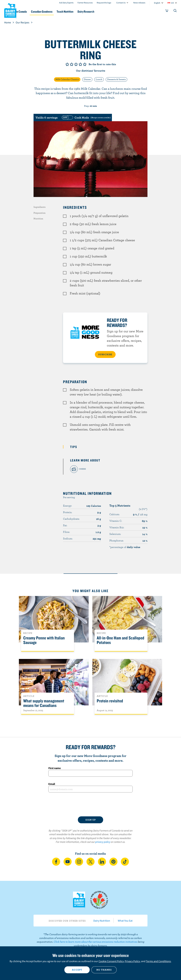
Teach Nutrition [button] (84, 12)
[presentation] (90, 804)
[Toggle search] (175, 11)
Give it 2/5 (72, 64)
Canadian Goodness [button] (58, 12)
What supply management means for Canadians (44, 703)
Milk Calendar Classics (67, 79)
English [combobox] (157, 3)
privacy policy (103, 842)
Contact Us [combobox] (121, 3)
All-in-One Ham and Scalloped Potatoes (120, 640)
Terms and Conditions (158, 961)
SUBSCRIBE (105, 354)
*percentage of (125, 547)
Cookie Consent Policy (111, 961)
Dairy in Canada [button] (33, 12)
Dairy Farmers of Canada (10, 10)
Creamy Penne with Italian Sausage (44, 640)
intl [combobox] (172, 3)
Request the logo (104, 3)
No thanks (104, 970)
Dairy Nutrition (102, 921)
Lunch (99, 79)
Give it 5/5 (85, 64)
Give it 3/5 (76, 64)
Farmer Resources (85, 3)
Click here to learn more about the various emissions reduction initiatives (95, 942)
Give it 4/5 (80, 64)
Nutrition (38, 219)
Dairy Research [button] (108, 12)
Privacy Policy (132, 961)
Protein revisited (110, 701)
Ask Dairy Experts (66, 3)
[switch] (86, 118)
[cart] (167, 11)
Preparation (40, 213)
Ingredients (40, 207)
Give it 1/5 (67, 64)
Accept (77, 970)
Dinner (87, 79)
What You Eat (125, 921)
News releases (139, 3)
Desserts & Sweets (116, 79)
